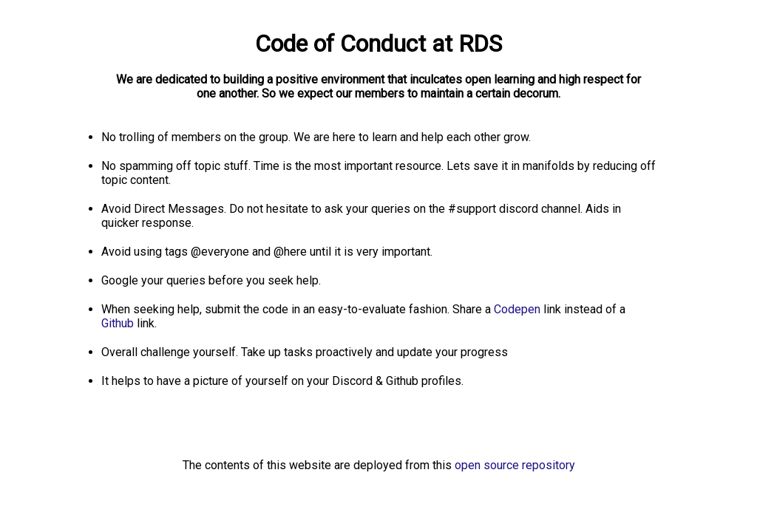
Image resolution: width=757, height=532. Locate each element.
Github (119, 323)
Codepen (519, 309)
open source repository (515, 465)
